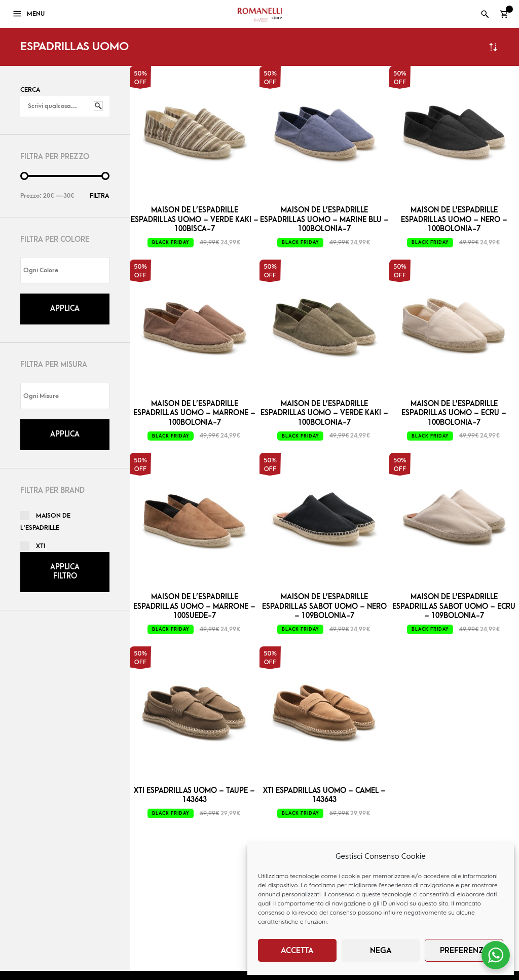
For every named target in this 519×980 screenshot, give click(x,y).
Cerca (30, 90)
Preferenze (464, 951)
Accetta (297, 951)
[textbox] (67, 270)
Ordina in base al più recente (493, 47)
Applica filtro (65, 572)
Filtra (99, 196)
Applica (65, 308)
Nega (381, 951)
